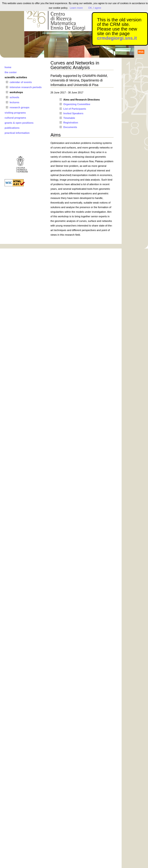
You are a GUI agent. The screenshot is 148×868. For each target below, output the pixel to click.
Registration (71, 123)
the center (11, 72)
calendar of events (21, 82)
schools (14, 97)
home (8, 67)
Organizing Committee (77, 104)
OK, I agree (95, 8)
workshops (16, 92)
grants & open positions (19, 123)
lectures (14, 102)
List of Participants (75, 109)
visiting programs (15, 113)
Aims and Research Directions (82, 100)
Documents (70, 127)
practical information (17, 133)
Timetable (69, 118)
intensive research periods (26, 87)
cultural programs (15, 118)
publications (12, 128)
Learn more (76, 8)
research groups (20, 107)
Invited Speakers (73, 113)
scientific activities (16, 77)
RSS (141, 52)
